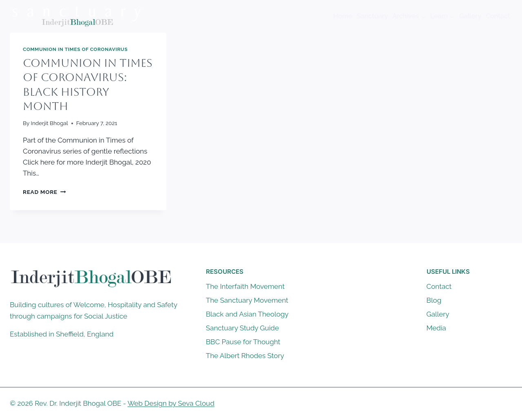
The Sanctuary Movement (247, 300)
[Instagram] (505, 404)
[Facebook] (473, 404)
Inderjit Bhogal (50, 123)
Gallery (470, 16)
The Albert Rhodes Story (245, 356)
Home (343, 16)
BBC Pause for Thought (243, 342)
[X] (489, 404)
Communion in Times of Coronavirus (75, 49)
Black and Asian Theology (247, 314)
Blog (434, 300)
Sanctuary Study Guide (242, 328)
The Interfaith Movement (245, 286)
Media (436, 328)
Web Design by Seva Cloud (171, 403)
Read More (44, 192)
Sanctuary (372, 16)
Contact (498, 16)
